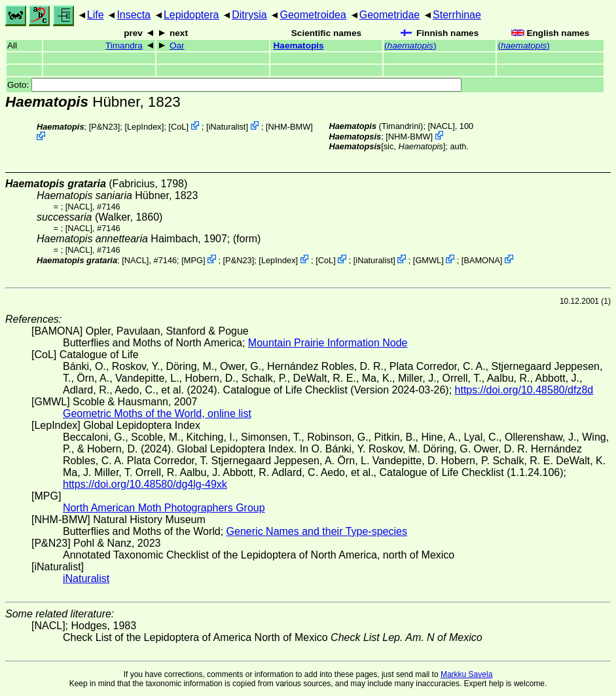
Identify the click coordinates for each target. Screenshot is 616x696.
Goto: (234, 85)
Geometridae (390, 15)
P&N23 (104, 127)
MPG (193, 260)
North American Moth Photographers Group (164, 508)
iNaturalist (227, 127)
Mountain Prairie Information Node (328, 343)
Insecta (134, 15)
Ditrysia (249, 15)
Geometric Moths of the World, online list (157, 413)
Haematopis (299, 46)
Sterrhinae (457, 15)
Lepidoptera (191, 15)
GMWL (428, 260)
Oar (177, 46)
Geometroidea (313, 15)
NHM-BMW (290, 127)
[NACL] (442, 126)
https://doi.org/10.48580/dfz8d (524, 390)
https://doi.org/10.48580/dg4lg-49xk (145, 484)
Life (96, 15)
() (410, 46)
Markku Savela (466, 674)
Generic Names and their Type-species (317, 531)
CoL (178, 127)
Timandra (124, 46)
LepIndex (144, 127)
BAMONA (481, 260)
